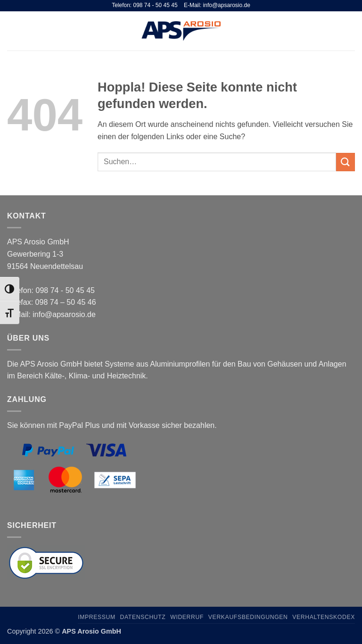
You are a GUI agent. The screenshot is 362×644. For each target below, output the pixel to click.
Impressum (97, 617)
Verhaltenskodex (324, 617)
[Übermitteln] (346, 162)
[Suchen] (335, 31)
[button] (13, 31)
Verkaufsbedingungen (248, 617)
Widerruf (187, 617)
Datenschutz (143, 617)
